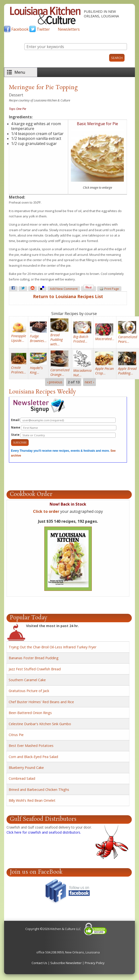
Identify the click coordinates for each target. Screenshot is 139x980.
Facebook (20, 29)
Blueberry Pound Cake (26, 768)
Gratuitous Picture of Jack (29, 691)
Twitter (43, 29)
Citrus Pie (16, 735)
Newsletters (69, 29)
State (63, 435)
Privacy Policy (95, 963)
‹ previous (55, 382)
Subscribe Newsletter (66, 963)
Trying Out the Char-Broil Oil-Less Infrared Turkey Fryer (53, 647)
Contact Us (39, 963)
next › (89, 382)
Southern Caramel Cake (27, 680)
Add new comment (64, 289)
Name (64, 428)
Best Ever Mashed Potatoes (31, 746)
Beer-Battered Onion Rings (30, 713)
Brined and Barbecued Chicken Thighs (39, 790)
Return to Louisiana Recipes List (68, 296)
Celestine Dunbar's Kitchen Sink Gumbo (40, 724)
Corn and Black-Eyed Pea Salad (33, 757)
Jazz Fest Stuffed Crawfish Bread (35, 669)
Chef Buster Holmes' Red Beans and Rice (41, 702)
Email (63, 420)
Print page (109, 289)
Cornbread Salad (22, 778)
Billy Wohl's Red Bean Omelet (32, 800)
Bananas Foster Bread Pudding (34, 658)
